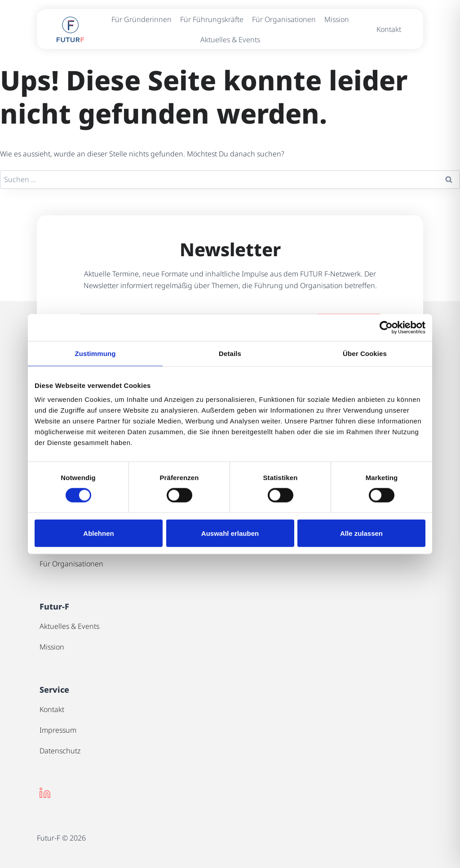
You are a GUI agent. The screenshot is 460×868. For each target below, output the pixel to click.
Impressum (58, 730)
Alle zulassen (361, 533)
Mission (337, 19)
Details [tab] (230, 353)
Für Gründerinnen (142, 19)
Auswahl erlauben (230, 533)
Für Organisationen (284, 19)
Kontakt (389, 29)
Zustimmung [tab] (95, 353)
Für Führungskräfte (212, 19)
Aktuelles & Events (230, 40)
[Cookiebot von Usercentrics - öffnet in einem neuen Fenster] (386, 327)
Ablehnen (98, 533)
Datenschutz (60, 751)
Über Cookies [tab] (365, 353)
